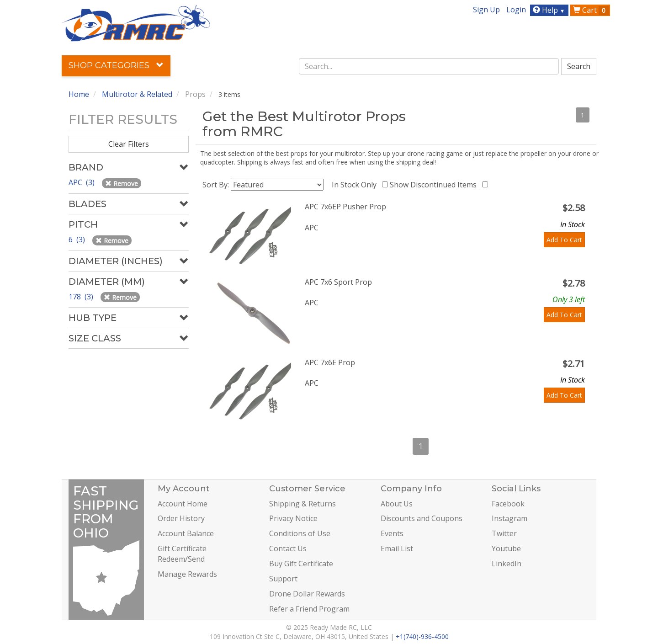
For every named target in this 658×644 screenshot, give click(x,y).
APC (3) (82, 182)
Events (392, 533)
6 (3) (78, 240)
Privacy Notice (293, 518)
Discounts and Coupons (422, 518)
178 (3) (82, 297)
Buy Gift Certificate (301, 564)
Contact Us (288, 548)
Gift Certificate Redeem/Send (182, 554)
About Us (397, 504)
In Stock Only (356, 185)
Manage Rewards (187, 574)
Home (79, 94)
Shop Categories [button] (116, 65)
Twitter (504, 533)
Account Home (183, 504)
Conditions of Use (300, 533)
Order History (181, 518)
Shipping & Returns (302, 504)
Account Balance (186, 533)
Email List (397, 548)
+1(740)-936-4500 (422, 636)
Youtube (506, 548)
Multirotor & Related (137, 94)
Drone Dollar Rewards (307, 594)
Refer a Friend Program (309, 609)
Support (283, 579)
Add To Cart (564, 240)
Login (516, 10)
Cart (591, 10)
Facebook (508, 504)
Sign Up (486, 10)
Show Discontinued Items (435, 185)
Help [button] (550, 10)
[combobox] (429, 66)
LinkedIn (507, 564)
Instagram (509, 518)
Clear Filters (129, 144)
